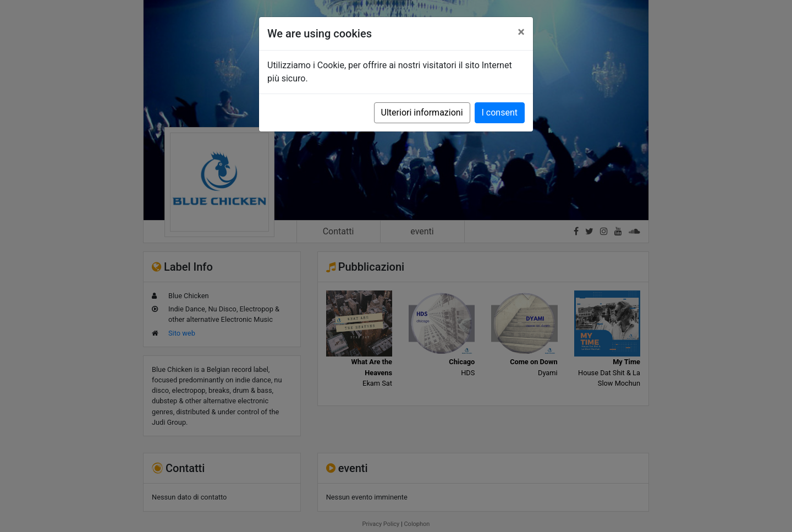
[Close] (521, 32)
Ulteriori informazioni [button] (422, 113)
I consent (500, 113)
